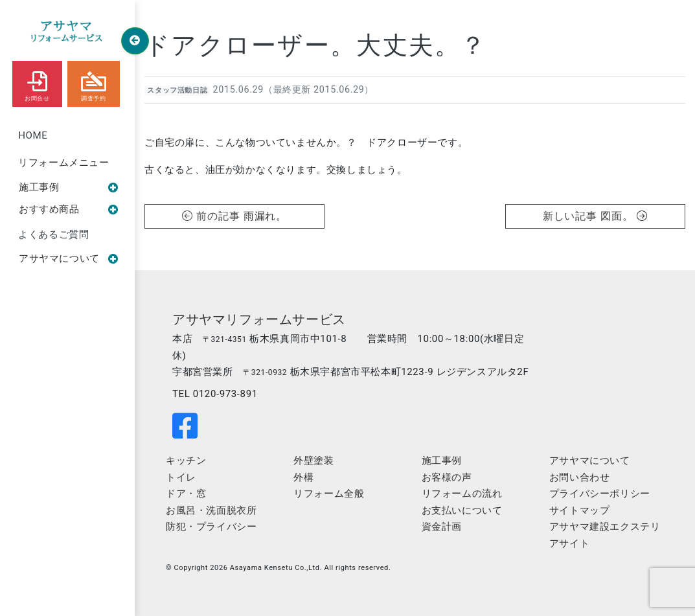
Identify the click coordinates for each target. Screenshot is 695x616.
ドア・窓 (186, 494)
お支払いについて (462, 510)
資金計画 (442, 527)
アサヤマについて (69, 258)
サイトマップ (580, 510)
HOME (33, 135)
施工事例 (69, 187)
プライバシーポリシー (600, 494)
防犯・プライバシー (211, 527)
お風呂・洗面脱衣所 (211, 510)
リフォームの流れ (462, 494)
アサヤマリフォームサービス (259, 319)
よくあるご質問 (53, 234)
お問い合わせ (580, 477)
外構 (303, 477)
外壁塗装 (313, 461)
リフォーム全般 (329, 494)
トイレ (181, 477)
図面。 (624, 216)
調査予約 (94, 84)
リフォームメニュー (63, 163)
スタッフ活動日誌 (177, 90)
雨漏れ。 (266, 216)
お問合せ (37, 84)
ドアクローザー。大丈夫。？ (316, 45)
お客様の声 (447, 477)
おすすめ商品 (69, 209)
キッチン (186, 461)
